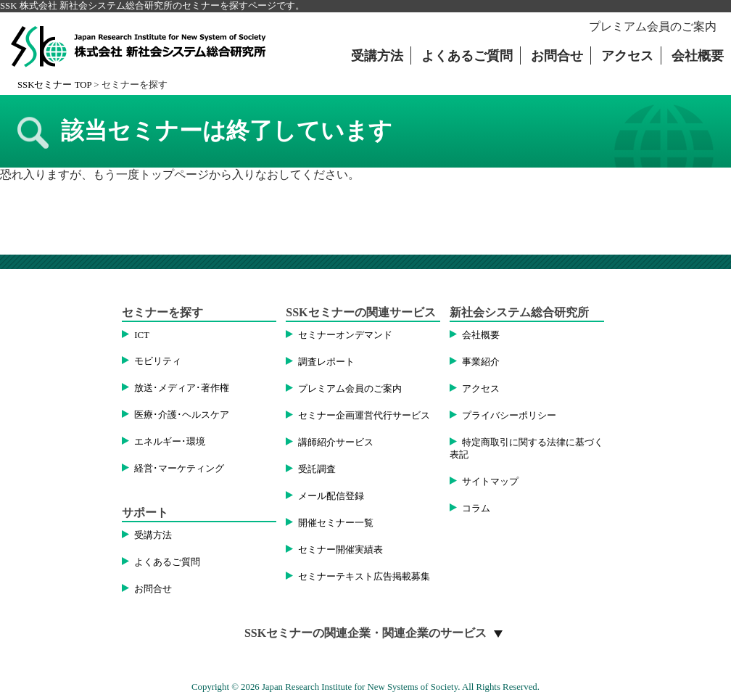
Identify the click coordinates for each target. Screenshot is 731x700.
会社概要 (698, 56)
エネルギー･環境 (170, 442)
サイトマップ (490, 482)
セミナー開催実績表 (340, 550)
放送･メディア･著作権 (182, 388)
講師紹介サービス (336, 442)
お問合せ (557, 56)
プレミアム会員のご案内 (653, 26)
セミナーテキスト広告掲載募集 (364, 577)
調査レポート (326, 362)
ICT (142, 335)
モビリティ (158, 361)
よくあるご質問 (467, 56)
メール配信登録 (331, 496)
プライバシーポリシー (509, 416)
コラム (476, 508)
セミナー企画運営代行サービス (364, 416)
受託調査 (317, 469)
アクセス (627, 56)
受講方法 (377, 56)
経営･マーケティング (179, 469)
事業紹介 (481, 362)
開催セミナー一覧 (336, 523)
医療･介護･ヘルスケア (182, 415)
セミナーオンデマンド (345, 335)
